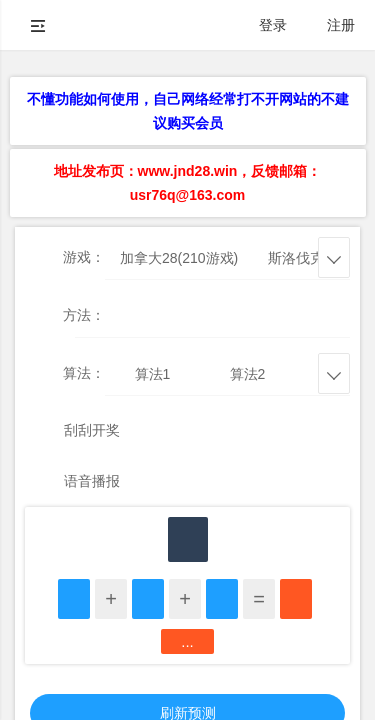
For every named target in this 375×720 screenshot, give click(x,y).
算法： (84, 373)
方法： (84, 315)
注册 (341, 25)
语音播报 (92, 481)
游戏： (84, 257)
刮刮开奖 (92, 430)
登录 (273, 25)
